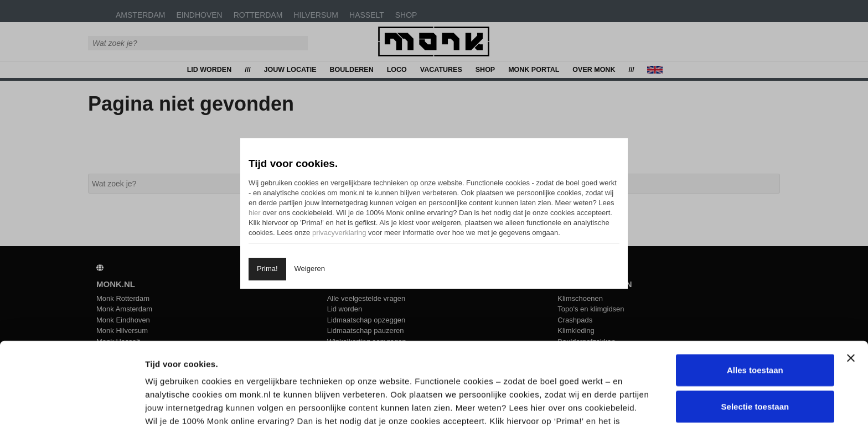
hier (255, 213)
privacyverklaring (339, 233)
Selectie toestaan (755, 328)
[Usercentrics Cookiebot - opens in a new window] (72, 405)
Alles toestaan (755, 292)
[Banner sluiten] (851, 280)
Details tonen (594, 405)
